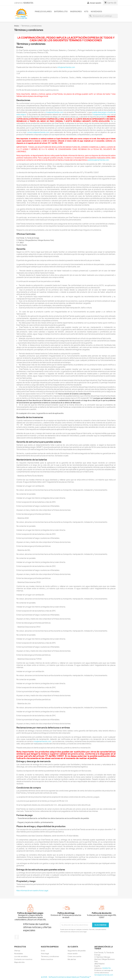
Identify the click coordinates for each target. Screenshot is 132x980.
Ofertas (17, 951)
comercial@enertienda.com (38, 132)
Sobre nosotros (47, 959)
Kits (86, 11)
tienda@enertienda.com (104, 975)
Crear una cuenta (74, 956)
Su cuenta (73, 947)
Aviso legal (45, 954)
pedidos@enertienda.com (98, 160)
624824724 (28, 3)
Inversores (76, 11)
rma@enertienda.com (54, 112)
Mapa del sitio (19, 962)
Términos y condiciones (50, 956)
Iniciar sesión (73, 954)
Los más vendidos (21, 956)
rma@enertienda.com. (43, 741)
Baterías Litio (61, 11)
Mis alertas (72, 959)
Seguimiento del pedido (77, 951)
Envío (43, 951)
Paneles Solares (43, 11)
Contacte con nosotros (23, 959)
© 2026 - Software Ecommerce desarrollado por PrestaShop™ (66, 977)
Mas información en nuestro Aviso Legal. (32, 891)
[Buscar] (103, 16)
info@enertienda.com (66, 67)
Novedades (96, 11)
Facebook (17, 937)
